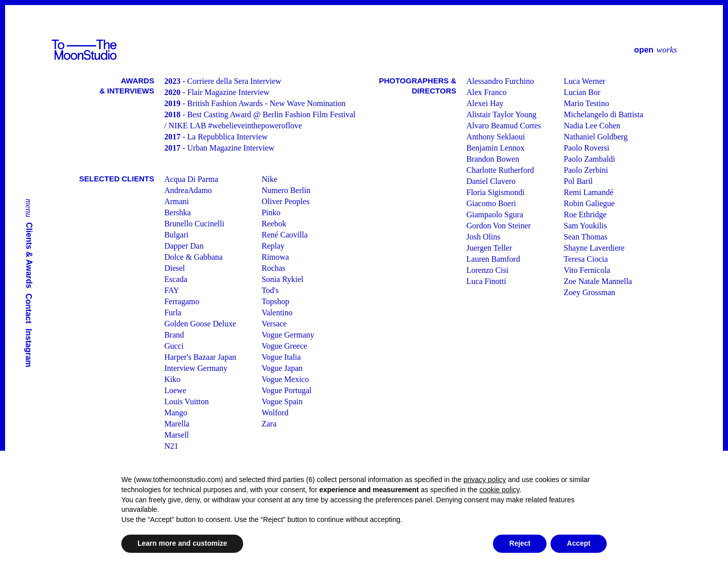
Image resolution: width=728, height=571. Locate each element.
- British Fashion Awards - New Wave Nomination (255, 103)
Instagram (29, 348)
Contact (29, 309)
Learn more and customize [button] (182, 543)
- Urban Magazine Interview (219, 148)
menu (29, 208)
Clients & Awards (30, 255)
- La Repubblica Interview (216, 137)
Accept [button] (579, 543)
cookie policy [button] (499, 490)
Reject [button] (520, 543)
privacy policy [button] (485, 480)
